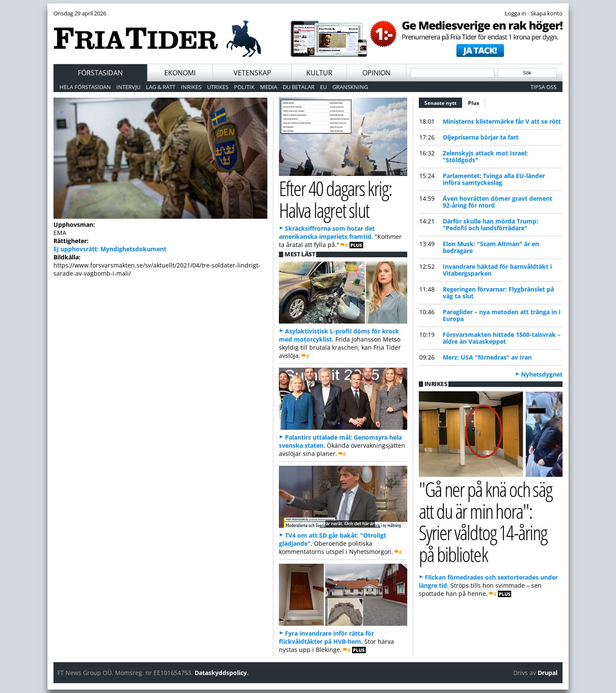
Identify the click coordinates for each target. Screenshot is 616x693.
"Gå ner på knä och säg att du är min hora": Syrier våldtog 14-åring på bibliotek (485, 522)
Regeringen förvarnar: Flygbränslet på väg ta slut (498, 293)
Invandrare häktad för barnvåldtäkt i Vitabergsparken (497, 270)
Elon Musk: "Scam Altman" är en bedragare (491, 247)
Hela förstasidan (85, 87)
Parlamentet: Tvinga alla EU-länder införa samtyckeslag (494, 179)
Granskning (350, 87)
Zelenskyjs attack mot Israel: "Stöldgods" (485, 156)
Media (269, 87)
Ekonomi (180, 73)
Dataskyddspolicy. (222, 673)
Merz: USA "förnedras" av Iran (487, 357)
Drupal (548, 673)
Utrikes (218, 87)
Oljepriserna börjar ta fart (481, 137)
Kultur (319, 73)
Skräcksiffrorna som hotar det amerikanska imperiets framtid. (327, 232)
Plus (474, 103)
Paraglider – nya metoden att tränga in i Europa (502, 315)
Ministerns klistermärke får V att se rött (502, 121)
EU (323, 87)
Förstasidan (100, 73)
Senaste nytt (443, 102)
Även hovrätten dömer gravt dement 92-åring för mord (498, 202)
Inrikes (191, 87)
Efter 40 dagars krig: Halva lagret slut (335, 199)
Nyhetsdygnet (542, 374)
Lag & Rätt (161, 87)
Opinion (376, 73)
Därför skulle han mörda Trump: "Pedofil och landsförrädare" (490, 225)
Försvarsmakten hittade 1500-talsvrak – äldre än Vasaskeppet (502, 338)
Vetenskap (252, 73)
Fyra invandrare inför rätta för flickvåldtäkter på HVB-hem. (326, 637)
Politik (244, 87)
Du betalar (299, 87)
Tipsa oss (543, 87)
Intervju (128, 87)
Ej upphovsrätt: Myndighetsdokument (110, 249)
